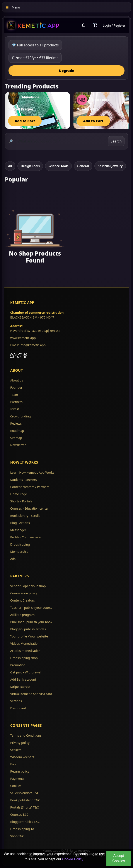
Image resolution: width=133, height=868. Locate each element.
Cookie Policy (73, 859)
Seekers (16, 750)
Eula (13, 764)
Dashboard (18, 708)
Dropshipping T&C (23, 829)
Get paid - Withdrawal (26, 672)
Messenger (18, 530)
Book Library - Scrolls (25, 516)
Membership (19, 552)
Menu (13, 7)
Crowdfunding (20, 416)
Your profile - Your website (29, 636)
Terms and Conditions (26, 735)
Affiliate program (22, 615)
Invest (15, 409)
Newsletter (18, 445)
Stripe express (20, 687)
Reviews (16, 423)
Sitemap (16, 438)
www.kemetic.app (23, 338)
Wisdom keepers (22, 757)
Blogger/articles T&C (25, 822)
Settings (16, 701)
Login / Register (114, 25)
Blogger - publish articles (28, 629)
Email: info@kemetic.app (28, 345)
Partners (16, 402)
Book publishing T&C (25, 800)
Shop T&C (17, 836)
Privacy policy (20, 743)
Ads (13, 559)
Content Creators (22, 600)
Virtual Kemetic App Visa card (31, 694)
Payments (17, 779)
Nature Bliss (100, 100)
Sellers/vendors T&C (25, 793)
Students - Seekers (23, 480)
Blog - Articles (20, 523)
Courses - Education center (29, 508)
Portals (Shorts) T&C (25, 807)
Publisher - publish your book (31, 622)
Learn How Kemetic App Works (32, 472)
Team (14, 395)
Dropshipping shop (24, 658)
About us (17, 380)
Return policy (20, 771)
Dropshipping (20, 544)
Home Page (19, 494)
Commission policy (24, 593)
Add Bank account (23, 679)
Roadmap (17, 431)
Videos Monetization (25, 643)
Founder (16, 387)
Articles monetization (25, 651)
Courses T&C (19, 815)
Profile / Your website (25, 537)
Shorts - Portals (21, 501)
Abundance (31, 97)
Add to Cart (25, 121)
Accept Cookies (119, 858)
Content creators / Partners (30, 487)
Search (116, 141)
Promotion (18, 665)
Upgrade (66, 71)
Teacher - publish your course (31, 608)
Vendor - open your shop (28, 586)
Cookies (16, 786)
